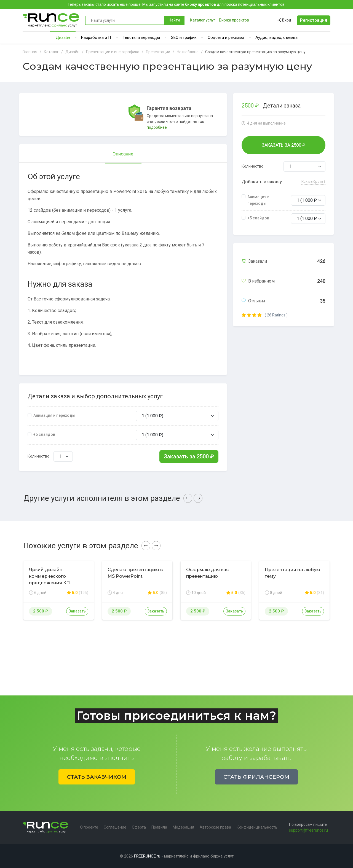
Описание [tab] (123, 154)
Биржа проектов (234, 20)
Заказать (77, 611)
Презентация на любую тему (292, 573)
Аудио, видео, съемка (276, 37)
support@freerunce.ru (308, 830)
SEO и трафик (184, 37)
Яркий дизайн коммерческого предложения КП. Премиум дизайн (50, 580)
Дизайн (63, 37)
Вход (284, 20)
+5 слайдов (44, 434)
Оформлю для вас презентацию (207, 573)
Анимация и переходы (54, 415)
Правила (159, 827)
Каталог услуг (203, 20)
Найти (174, 20)
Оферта (139, 827)
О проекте (89, 827)
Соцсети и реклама (226, 37)
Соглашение (115, 827)
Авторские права (215, 827)
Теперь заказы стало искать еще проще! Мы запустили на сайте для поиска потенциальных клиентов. (176, 4)
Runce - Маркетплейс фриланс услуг (51, 20)
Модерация (183, 827)
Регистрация (314, 20)
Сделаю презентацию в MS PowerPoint (135, 573)
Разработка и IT (96, 37)
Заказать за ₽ (189, 456)
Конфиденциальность (257, 827)
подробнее (157, 127)
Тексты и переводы (141, 37)
